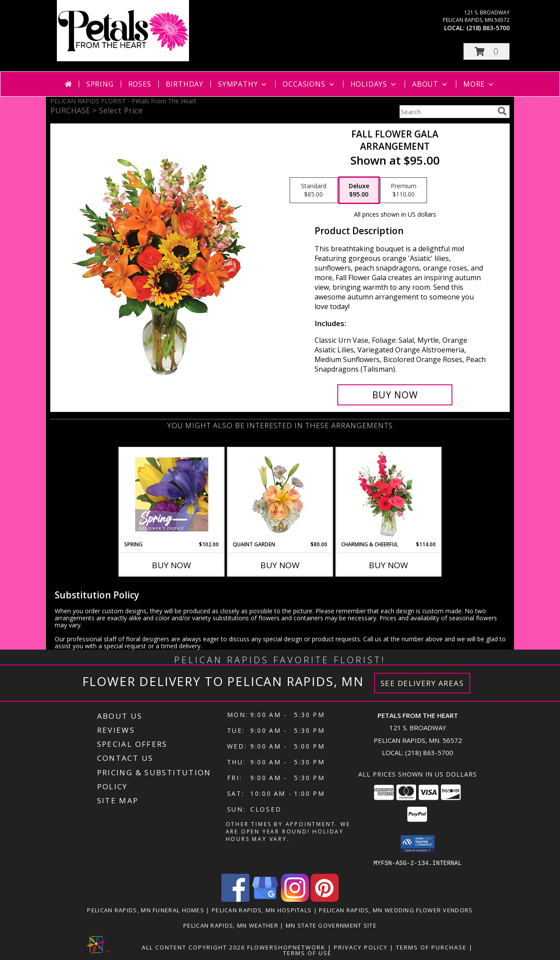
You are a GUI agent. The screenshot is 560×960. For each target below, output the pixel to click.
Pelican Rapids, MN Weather (231, 925)
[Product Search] (447, 112)
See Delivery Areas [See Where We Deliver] (422, 683)
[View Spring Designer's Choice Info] (172, 494)
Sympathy (243, 84)
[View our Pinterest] (325, 899)
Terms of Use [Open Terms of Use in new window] (307, 953)
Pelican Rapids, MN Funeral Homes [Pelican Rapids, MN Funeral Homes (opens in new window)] (146, 910)
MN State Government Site (331, 925)
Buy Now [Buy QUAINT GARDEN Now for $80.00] (280, 565)
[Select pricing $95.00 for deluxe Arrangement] (359, 190)
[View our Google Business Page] (265, 899)
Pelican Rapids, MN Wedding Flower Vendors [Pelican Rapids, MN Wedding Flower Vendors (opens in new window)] (396, 910)
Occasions (309, 84)
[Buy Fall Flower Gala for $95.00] (395, 395)
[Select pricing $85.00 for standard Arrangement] (314, 190)
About (430, 84)
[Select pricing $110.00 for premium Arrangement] (404, 190)
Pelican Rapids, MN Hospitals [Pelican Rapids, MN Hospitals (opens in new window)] (262, 910)
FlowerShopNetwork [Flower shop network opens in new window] (286, 947)
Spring (100, 84)
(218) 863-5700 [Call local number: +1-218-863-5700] (488, 28)
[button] (486, 51)
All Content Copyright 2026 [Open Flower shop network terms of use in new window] (193, 947)
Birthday (185, 84)
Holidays (374, 84)
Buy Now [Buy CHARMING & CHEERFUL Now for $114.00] (388, 565)
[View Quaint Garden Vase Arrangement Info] (280, 494)
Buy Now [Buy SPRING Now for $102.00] (171, 565)
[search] (502, 111)
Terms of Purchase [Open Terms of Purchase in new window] (431, 947)
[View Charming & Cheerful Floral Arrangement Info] (389, 494)
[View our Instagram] (295, 899)
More (479, 84)
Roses (140, 84)
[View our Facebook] (235, 899)
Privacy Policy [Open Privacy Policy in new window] (361, 947)
